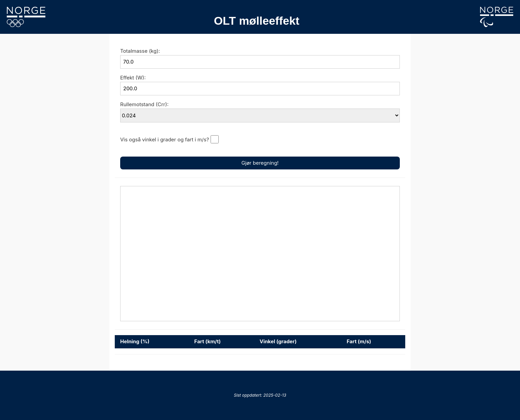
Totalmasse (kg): (140, 51)
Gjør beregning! (260, 163)
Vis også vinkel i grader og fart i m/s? (165, 139)
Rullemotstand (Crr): (144, 104)
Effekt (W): (133, 78)
